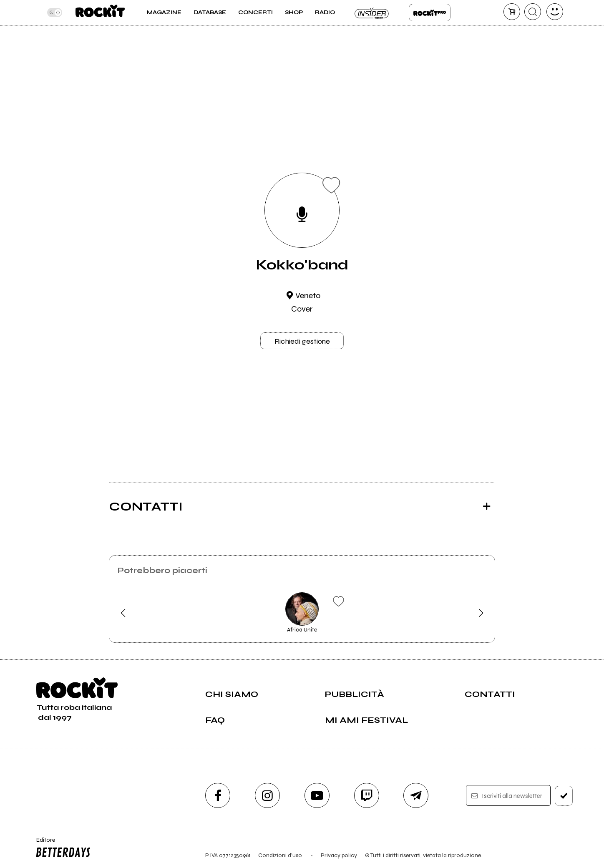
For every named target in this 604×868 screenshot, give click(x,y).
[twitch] (367, 795)
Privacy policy (339, 855)
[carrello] (512, 12)
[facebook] (218, 795)
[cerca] (533, 12)
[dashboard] (555, 12)
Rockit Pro (430, 13)
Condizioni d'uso (280, 855)
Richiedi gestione (302, 341)
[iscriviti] (564, 796)
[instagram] (267, 795)
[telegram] (416, 795)
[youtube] (317, 795)
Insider (372, 13)
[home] (100, 13)
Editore (61, 848)
